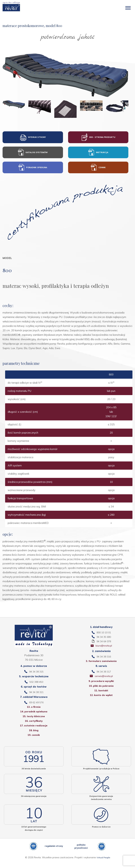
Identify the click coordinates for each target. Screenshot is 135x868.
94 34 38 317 (104, 675)
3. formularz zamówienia (101, 665)
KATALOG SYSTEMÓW (33, 154)
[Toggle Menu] (128, 8)
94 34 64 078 (104, 644)
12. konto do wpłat (101, 700)
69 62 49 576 (36, 707)
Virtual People (103, 865)
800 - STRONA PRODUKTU (98, 138)
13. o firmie (34, 711)
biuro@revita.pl (104, 649)
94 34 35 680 (104, 639)
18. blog (34, 736)
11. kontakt (101, 695)
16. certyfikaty (34, 726)
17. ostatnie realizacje (34, 731)
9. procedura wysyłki (101, 685)
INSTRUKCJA (98, 154)
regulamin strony (54, 853)
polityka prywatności (81, 853)
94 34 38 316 (104, 660)
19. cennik (34, 741)
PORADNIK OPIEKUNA (33, 169)
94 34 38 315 (36, 675)
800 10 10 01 (104, 635)
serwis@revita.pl (104, 680)
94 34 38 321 (36, 696)
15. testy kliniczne (34, 721)
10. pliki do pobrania (101, 690)
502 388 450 (36, 686)
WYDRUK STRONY (33, 138)
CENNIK (98, 169)
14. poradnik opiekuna (34, 716)
